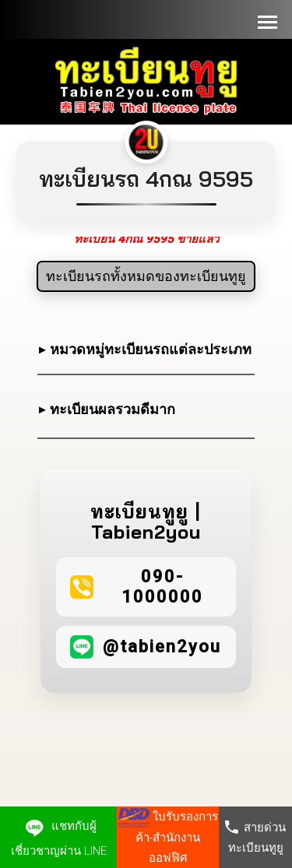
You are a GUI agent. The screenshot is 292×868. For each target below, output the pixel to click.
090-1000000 (162, 587)
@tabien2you (162, 647)
